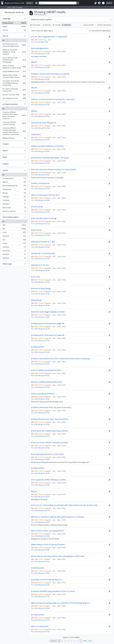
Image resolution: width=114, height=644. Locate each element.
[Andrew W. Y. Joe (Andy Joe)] (43, 253)
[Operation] (36, 134)
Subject (6, 164)
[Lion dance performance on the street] (47, 454)
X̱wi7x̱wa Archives (14, 138)
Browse (29, 3)
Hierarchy (47, 25)
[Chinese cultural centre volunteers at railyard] (50, 74)
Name (5, 151)
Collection (14, 247)
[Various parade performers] (43, 394)
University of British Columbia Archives (14, 123)
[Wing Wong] (36, 300)
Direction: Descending (104, 25)
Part (14, 240)
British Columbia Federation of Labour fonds (14, 67)
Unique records (14, 23)
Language (7, 19)
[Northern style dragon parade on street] (48, 312)
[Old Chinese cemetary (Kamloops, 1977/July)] (50, 158)
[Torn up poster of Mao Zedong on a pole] (48, 480)
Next (90, 641)
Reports (14, 182)
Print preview (35, 25)
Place (5, 157)
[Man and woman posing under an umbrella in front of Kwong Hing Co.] (61, 603)
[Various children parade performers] (46, 382)
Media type (7, 264)
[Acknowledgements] (40, 48)
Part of (5, 36)
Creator (6, 144)
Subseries (14, 236)
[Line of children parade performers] (46, 370)
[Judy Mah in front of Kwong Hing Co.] (47, 580)
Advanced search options (41, 19)
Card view (57, 25)
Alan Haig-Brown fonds (14, 99)
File (14, 229)
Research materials (14, 212)
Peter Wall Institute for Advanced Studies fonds (14, 45)
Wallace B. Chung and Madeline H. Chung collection (14, 52)
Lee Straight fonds (42, 42)
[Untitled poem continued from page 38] (48, 335)
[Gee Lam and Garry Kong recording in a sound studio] (53, 169)
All (3, 40)
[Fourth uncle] (37, 207)
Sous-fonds (14, 251)
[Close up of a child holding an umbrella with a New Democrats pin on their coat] (64, 505)
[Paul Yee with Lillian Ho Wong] (44, 218)
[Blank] (34, 62)
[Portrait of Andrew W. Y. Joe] (43, 242)
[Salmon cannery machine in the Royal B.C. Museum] (53, 99)
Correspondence (14, 179)
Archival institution (10, 104)
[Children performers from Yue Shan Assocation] (51, 407)
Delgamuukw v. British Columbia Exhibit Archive (14, 76)
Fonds (14, 244)
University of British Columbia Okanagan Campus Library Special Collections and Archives (14, 131)
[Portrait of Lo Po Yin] (40, 265)
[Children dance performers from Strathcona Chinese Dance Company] (60, 359)
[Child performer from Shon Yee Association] (50, 419)
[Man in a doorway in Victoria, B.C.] (45, 195)
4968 (85, 641)
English (14, 27)
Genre (5, 170)
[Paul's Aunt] (36, 230)
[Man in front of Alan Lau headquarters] (47, 531)
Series (14, 233)
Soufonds (14, 255)
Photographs (14, 190)
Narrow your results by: (14, 12)
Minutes (14, 193)
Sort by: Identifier (89, 25)
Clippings (14, 197)
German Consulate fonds (14, 95)
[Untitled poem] (38, 347)
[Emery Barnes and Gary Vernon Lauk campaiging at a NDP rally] (58, 556)
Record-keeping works (14, 186)
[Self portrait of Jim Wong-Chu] (44, 123)
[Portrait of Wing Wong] (41, 288)
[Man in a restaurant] (40, 626)
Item (14, 225)
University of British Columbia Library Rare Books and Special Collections (14, 115)
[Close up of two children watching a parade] (49, 431)
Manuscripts (14, 208)
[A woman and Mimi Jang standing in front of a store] (53, 591)
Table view (66, 25)
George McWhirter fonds (14, 72)
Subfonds (14, 258)
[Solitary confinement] (40, 183)
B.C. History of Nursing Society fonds (14, 90)
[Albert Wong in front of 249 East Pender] (48, 545)
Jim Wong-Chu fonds (43, 54)
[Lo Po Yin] (35, 277)
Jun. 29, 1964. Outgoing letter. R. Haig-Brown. (49, 37)
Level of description (11, 217)
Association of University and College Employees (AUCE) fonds (14, 83)
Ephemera (14, 204)
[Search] (58, 3)
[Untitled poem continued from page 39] (48, 324)
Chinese (14, 31)
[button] (95, 3)
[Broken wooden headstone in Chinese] (47, 146)
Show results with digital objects (100, 31)
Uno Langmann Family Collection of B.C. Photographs (14, 60)
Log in (109, 3)
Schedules (14, 201)
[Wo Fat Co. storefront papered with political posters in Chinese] (57, 517)
